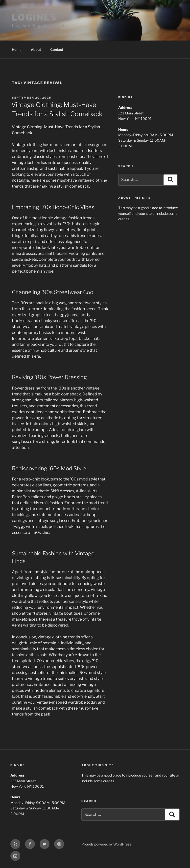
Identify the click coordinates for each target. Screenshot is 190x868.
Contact (57, 50)
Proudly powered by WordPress (106, 844)
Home (17, 50)
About (36, 50)
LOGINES (35, 17)
